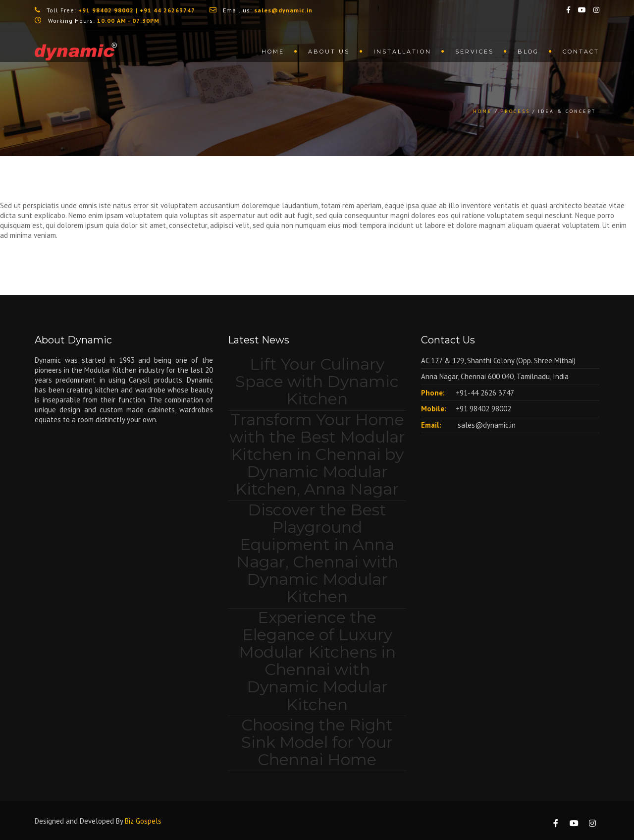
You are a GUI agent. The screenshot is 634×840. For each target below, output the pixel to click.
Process (515, 111)
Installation (402, 52)
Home (273, 52)
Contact (581, 52)
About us (329, 52)
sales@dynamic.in (486, 425)
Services (475, 52)
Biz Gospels (143, 821)
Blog (528, 52)
